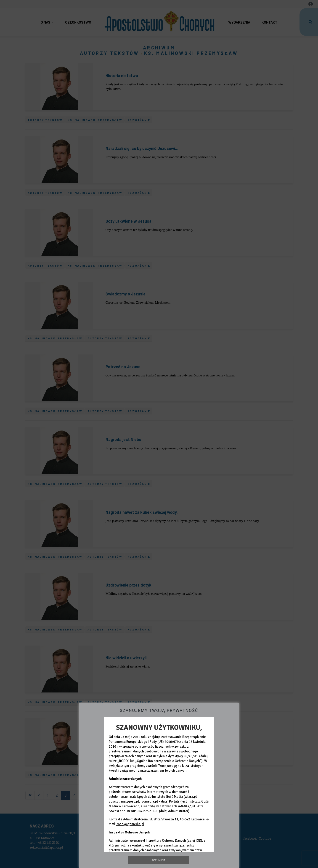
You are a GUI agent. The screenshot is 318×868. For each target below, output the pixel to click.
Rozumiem (158, 860)
